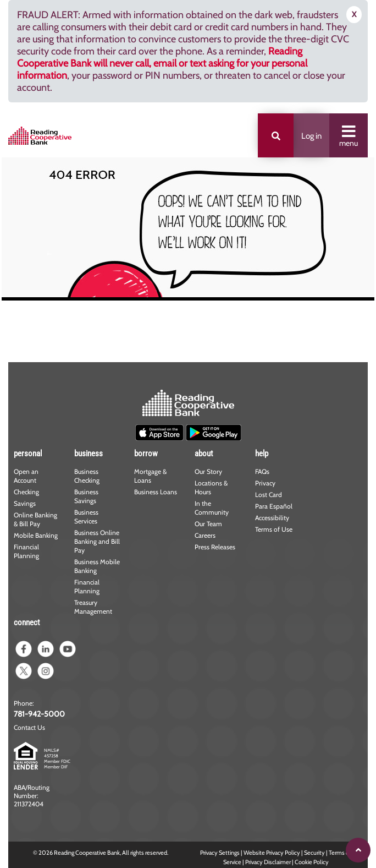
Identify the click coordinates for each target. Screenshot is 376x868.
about (204, 454)
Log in (311, 136)
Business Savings (86, 496)
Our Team (208, 524)
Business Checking (87, 476)
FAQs (262, 471)
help (262, 454)
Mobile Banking (36, 535)
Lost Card (269, 495)
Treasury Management (93, 607)
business (89, 454)
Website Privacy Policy (272, 853)
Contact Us (29, 727)
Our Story (208, 471)
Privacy (265, 483)
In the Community (212, 508)
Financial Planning (26, 551)
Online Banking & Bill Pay (35, 519)
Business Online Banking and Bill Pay (97, 541)
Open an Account (26, 476)
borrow (146, 454)
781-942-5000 (39, 714)
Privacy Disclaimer (268, 862)
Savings (25, 503)
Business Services (86, 517)
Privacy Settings (220, 853)
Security (314, 853)
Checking (26, 492)
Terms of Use (274, 529)
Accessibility (272, 518)
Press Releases (215, 547)
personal (28, 454)
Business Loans (156, 492)
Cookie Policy (312, 862)
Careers (205, 535)
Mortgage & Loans (150, 476)
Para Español (274, 506)
